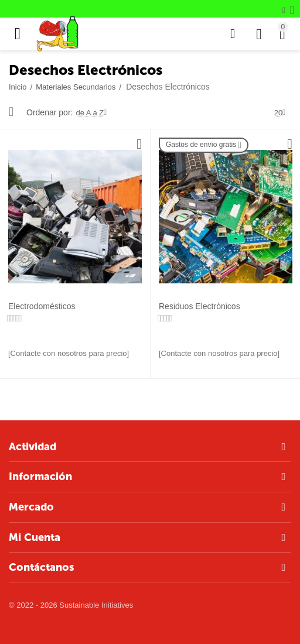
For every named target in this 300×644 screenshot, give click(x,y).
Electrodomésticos (42, 306)
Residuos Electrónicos (200, 306)
